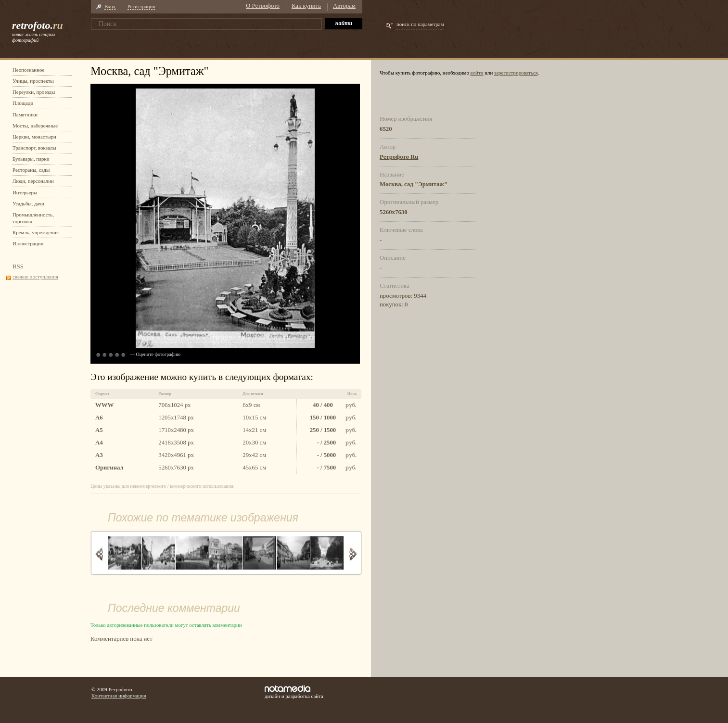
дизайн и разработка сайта (294, 692)
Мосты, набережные (35, 126)
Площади (23, 103)
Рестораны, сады (31, 170)
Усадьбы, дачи (28, 203)
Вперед (353, 554)
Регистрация (141, 6)
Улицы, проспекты (33, 81)
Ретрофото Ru (399, 157)
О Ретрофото (263, 6)
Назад (99, 554)
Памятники (25, 114)
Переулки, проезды (34, 92)
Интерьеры (25, 192)
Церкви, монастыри (34, 137)
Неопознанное (28, 70)
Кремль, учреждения (36, 232)
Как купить (306, 6)
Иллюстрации (28, 243)
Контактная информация (119, 696)
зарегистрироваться (516, 73)
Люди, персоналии (33, 181)
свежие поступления (35, 277)
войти (477, 73)
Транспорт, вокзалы (34, 148)
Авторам (344, 6)
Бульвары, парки (31, 159)
